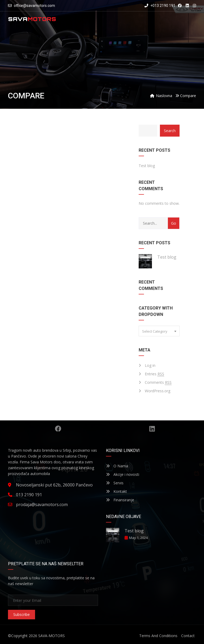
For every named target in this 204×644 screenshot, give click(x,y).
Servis (115, 483)
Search (170, 131)
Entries (154, 374)
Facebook (58, 429)
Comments (158, 382)
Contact (188, 636)
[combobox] (159, 331)
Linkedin (152, 429)
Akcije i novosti (123, 474)
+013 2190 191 (160, 6)
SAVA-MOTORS (52, 636)
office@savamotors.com (34, 6)
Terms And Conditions (158, 636)
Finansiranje (120, 500)
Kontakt (116, 491)
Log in (150, 365)
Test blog (147, 166)
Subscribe (22, 614)
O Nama (117, 466)
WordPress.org (158, 391)
